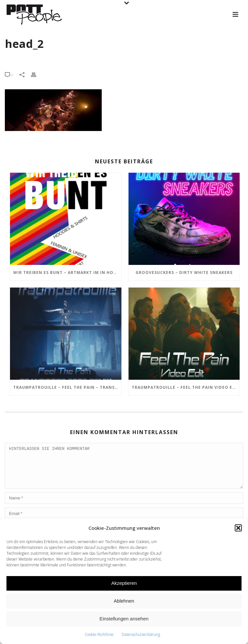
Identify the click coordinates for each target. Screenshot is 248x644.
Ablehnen (124, 601)
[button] (238, 528)
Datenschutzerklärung (141, 634)
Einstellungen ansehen (124, 619)
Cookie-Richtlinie (99, 634)
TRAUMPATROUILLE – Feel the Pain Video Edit (186, 387)
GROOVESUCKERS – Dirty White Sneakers (184, 273)
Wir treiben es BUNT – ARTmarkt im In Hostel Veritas (67, 273)
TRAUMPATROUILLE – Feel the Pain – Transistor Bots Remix (67, 387)
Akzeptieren (124, 583)
